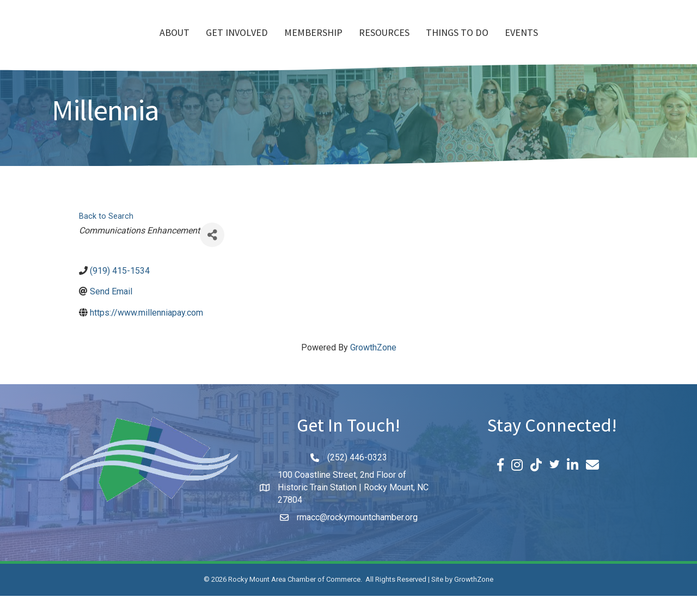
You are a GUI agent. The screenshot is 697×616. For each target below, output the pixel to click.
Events (584, 44)
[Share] (212, 255)
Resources (447, 44)
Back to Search (106, 236)
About (112, 44)
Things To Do (520, 44)
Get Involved (174, 44)
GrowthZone (373, 368)
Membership (251, 44)
